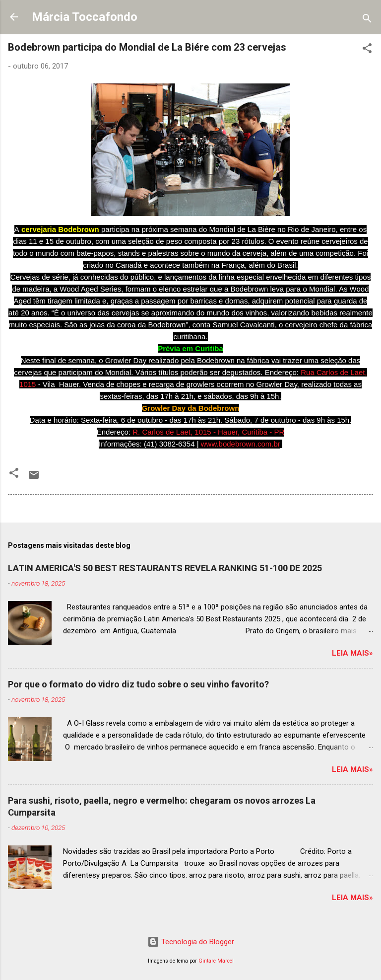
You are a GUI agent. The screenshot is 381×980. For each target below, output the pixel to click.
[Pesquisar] (367, 20)
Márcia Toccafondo (85, 17)
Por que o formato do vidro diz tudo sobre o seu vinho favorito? (138, 684)
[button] (367, 50)
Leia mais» (352, 653)
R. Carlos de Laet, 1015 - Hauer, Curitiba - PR (208, 432)
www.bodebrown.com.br (241, 444)
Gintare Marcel (216, 961)
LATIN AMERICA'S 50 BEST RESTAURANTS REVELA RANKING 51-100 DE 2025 (165, 568)
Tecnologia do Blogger (191, 942)
